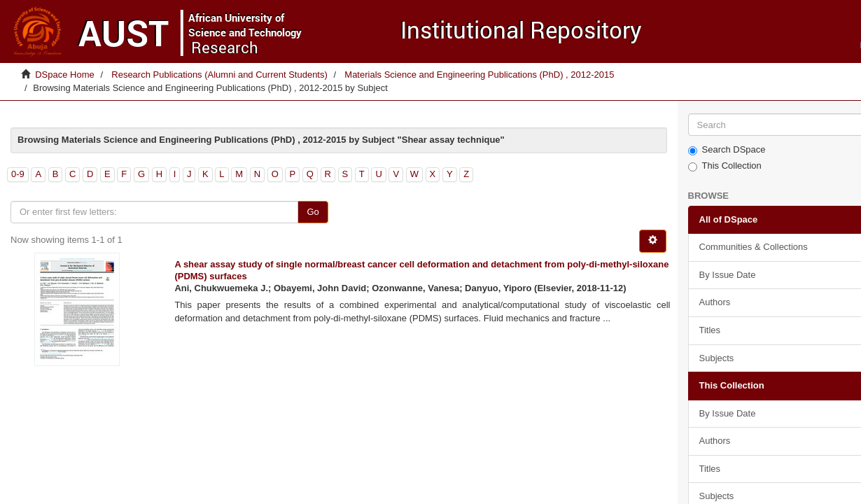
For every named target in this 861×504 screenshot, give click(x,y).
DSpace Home (65, 75)
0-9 (18, 174)
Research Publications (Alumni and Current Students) (219, 75)
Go (313, 212)
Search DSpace (727, 150)
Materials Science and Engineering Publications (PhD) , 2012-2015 (479, 75)
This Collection (725, 166)
